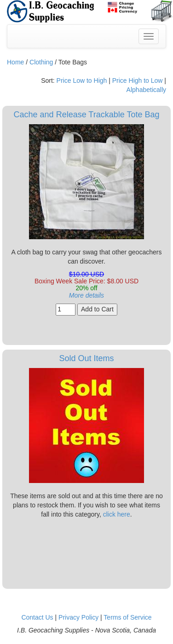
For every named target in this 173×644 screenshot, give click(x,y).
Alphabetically (146, 90)
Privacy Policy (78, 617)
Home (15, 62)
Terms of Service (127, 617)
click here (117, 514)
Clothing (41, 62)
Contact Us (37, 617)
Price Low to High (82, 80)
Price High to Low (138, 80)
